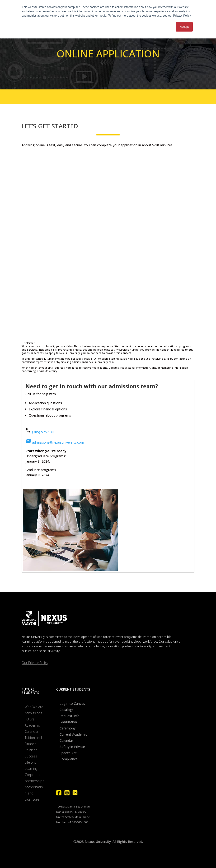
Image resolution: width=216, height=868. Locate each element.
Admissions (33, 713)
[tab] (108, 388)
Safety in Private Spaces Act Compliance (72, 753)
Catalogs (67, 710)
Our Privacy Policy (35, 663)
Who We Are (34, 707)
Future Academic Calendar (32, 725)
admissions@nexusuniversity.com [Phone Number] (55, 442)
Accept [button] (184, 27)
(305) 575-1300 (44, 432)
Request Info (70, 716)
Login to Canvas (72, 703)
